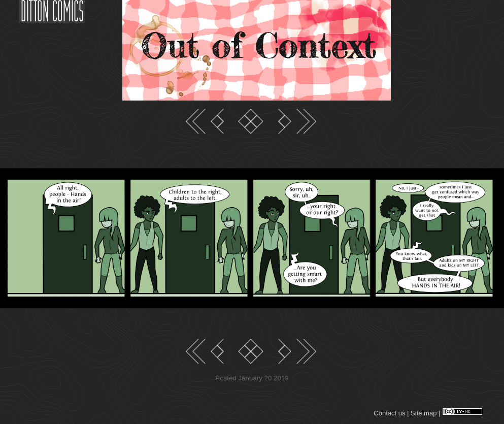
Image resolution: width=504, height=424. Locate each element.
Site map (424, 413)
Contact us (389, 413)
